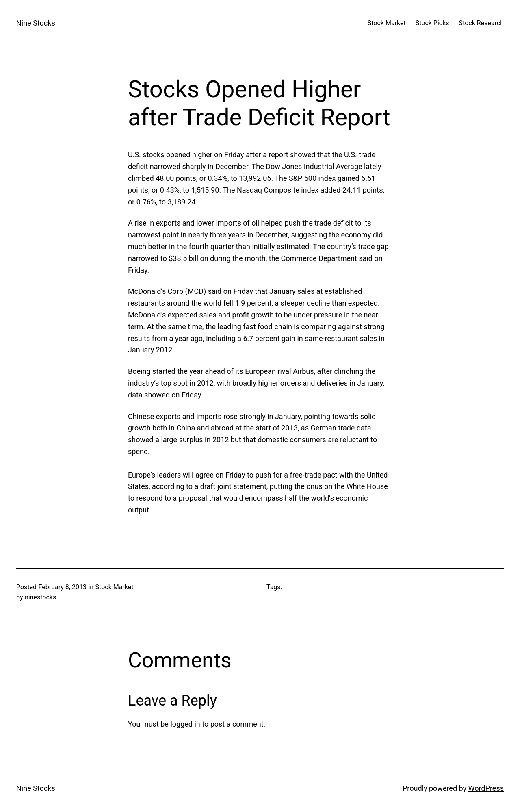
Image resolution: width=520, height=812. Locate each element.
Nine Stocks (36, 23)
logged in (185, 724)
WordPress (486, 788)
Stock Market (115, 587)
